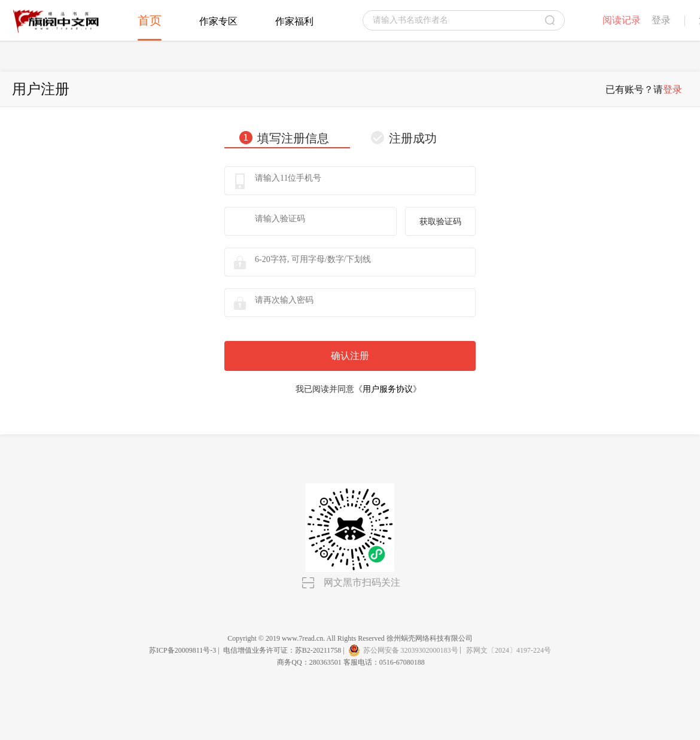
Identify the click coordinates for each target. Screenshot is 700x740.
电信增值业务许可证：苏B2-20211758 (282, 650)
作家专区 (218, 21)
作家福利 (294, 21)
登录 (661, 20)
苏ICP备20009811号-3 (182, 650)
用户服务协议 (388, 389)
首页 (150, 20)
